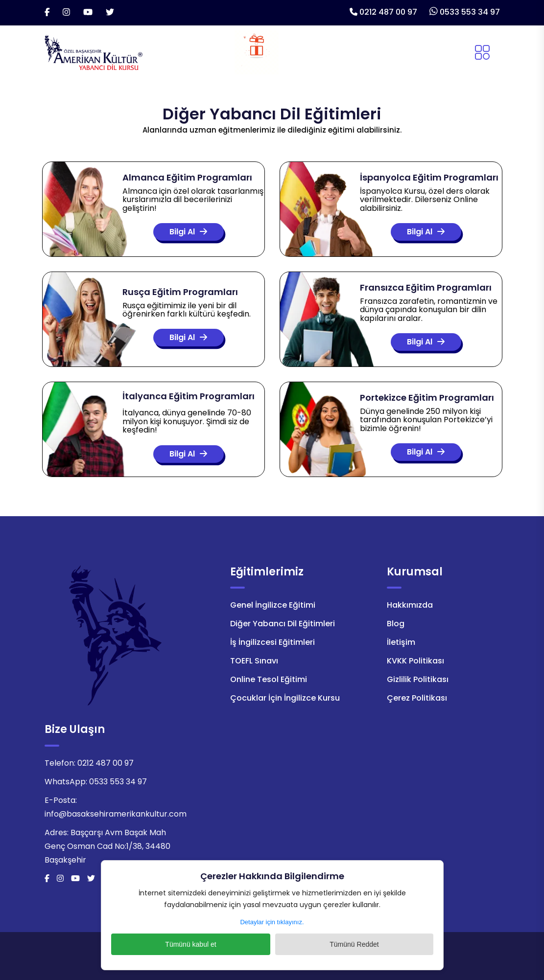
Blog (396, 624)
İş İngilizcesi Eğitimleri (272, 642)
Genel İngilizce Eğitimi (273, 605)
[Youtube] (88, 13)
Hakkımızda (410, 605)
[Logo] (94, 52)
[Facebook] (47, 13)
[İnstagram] (66, 13)
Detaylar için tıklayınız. (272, 922)
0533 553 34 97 (470, 12)
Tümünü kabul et (220, 944)
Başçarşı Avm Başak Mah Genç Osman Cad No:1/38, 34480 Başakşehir (107, 846)
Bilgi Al (184, 232)
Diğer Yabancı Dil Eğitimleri (283, 624)
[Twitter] (110, 13)
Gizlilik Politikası (418, 679)
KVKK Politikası (415, 661)
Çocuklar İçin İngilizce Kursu (285, 698)
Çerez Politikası (417, 698)
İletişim (401, 642)
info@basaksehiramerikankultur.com (116, 814)
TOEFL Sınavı (254, 661)
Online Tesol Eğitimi (269, 679)
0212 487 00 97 (388, 12)
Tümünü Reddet (323, 944)
